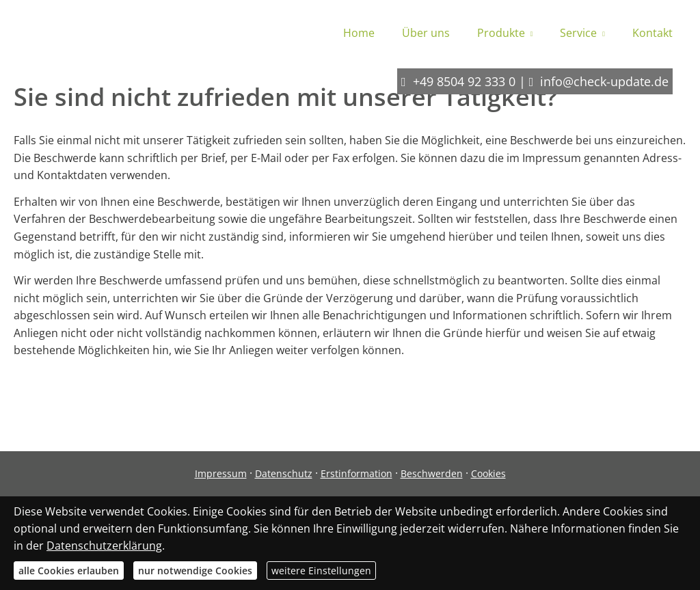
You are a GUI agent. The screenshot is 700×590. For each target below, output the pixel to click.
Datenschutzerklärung (104, 546)
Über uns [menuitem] (426, 33)
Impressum (221, 473)
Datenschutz (284, 473)
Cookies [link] (488, 473)
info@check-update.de (604, 81)
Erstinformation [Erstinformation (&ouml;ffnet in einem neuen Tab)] (356, 473)
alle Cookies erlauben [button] (69, 571)
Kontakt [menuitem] (652, 33)
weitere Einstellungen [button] (321, 571)
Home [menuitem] (359, 33)
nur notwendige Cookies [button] (195, 571)
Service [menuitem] (578, 33)
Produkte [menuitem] (501, 33)
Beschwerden (432, 473)
